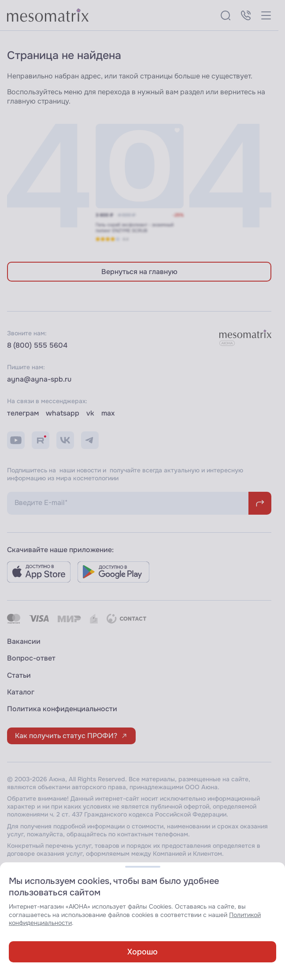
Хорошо (142, 952)
